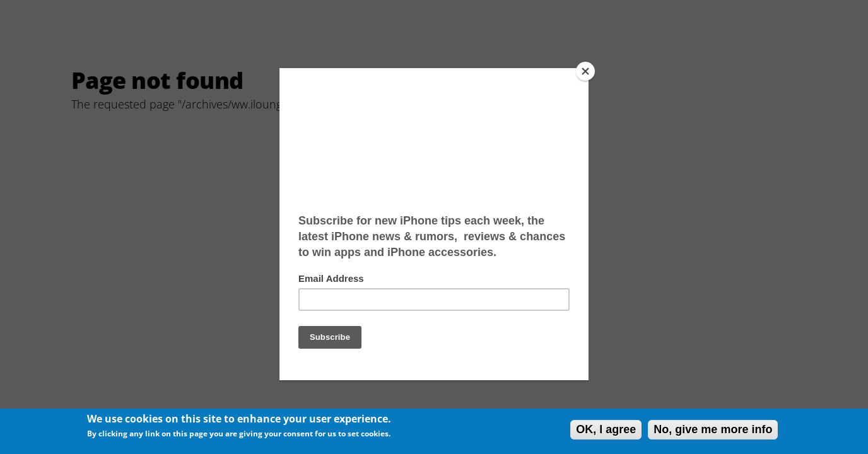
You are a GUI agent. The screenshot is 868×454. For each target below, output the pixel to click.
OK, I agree (606, 429)
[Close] (585, 71)
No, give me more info (713, 429)
